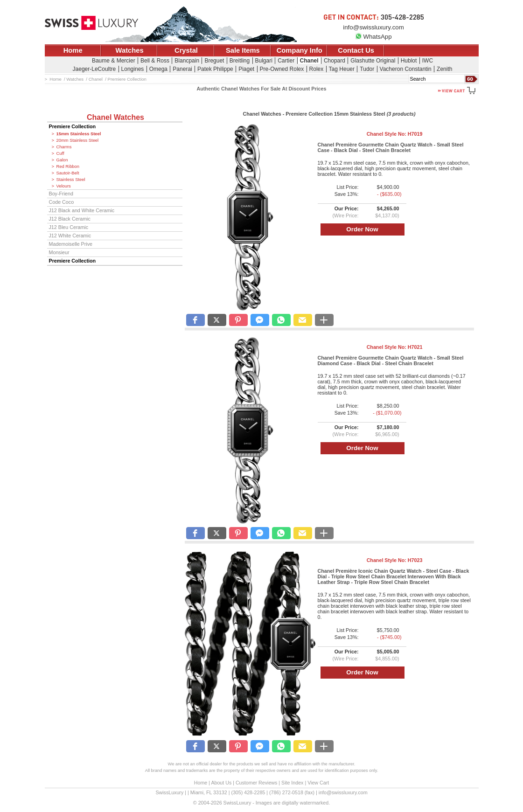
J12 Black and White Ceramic (82, 210)
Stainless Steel (71, 180)
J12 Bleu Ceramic (69, 227)
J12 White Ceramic (70, 236)
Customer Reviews (256, 783)
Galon (62, 160)
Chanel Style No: (395, 134)
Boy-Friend (61, 194)
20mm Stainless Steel (78, 140)
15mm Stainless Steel (79, 134)
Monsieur (59, 252)
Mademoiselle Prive (71, 244)
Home (73, 50)
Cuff (60, 153)
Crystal (186, 50)
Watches (130, 50)
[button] (195, 320)
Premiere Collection (73, 126)
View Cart (318, 783)
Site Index (292, 783)
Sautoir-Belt (68, 173)
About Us (221, 783)
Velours (64, 186)
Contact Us (356, 50)
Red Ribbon (68, 167)
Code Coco (62, 202)
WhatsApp (373, 37)
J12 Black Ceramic (70, 219)
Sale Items (243, 50)
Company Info (300, 50)
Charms (64, 147)
